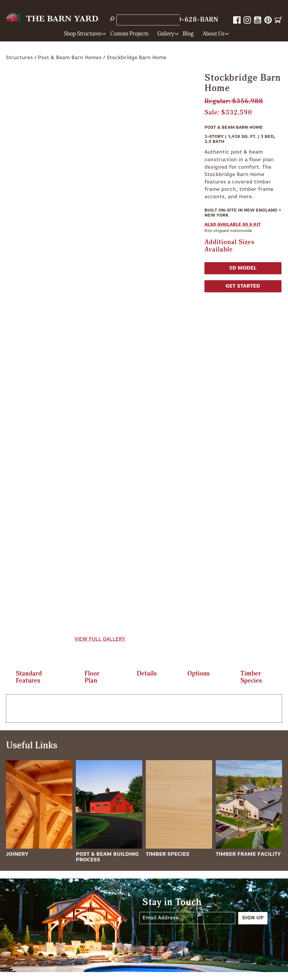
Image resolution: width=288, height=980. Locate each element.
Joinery (17, 854)
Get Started (243, 286)
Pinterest (268, 20)
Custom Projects (129, 34)
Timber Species (168, 854)
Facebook (237, 20)
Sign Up (253, 918)
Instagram (247, 20)
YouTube (258, 20)
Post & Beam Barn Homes (70, 58)
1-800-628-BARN (190, 20)
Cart (278, 20)
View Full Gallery (100, 639)
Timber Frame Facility (248, 854)
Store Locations (138, 20)
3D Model (243, 268)
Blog (188, 34)
